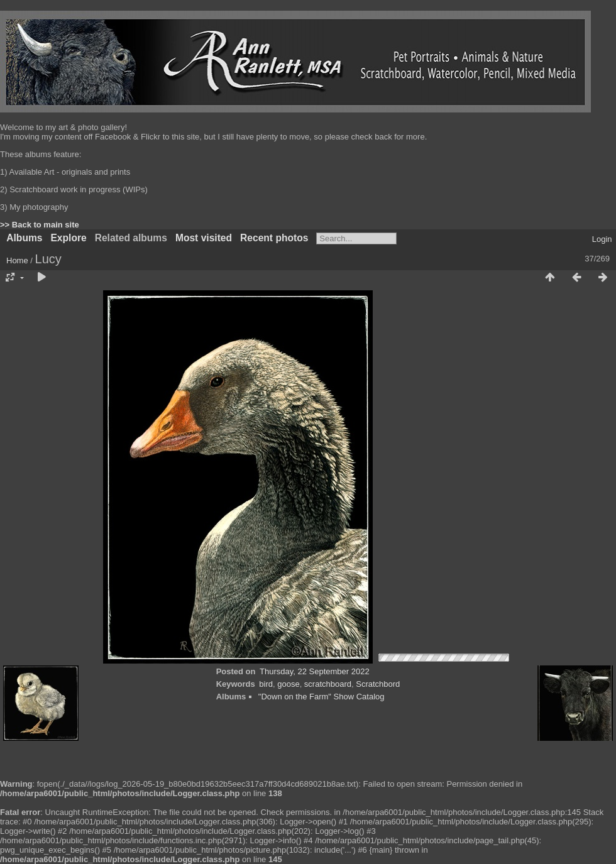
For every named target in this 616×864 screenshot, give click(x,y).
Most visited (204, 238)
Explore (68, 238)
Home (17, 260)
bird (266, 684)
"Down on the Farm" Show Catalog (322, 697)
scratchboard (328, 684)
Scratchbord (378, 684)
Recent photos (274, 238)
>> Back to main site (40, 225)
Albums (24, 238)
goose (288, 684)
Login (602, 239)
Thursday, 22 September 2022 (315, 671)
